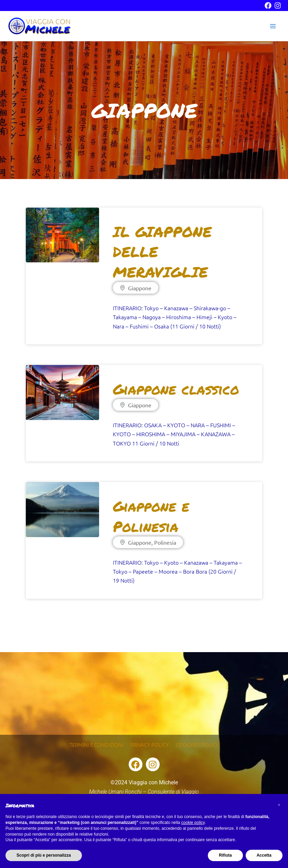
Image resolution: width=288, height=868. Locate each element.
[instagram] (278, 6)
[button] (279, 805)
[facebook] (268, 6)
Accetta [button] (264, 855)
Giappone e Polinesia (151, 517)
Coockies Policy (200, 743)
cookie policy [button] (193, 823)
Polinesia (165, 543)
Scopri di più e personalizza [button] (44, 855)
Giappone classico (176, 390)
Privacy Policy (150, 743)
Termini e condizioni (95, 743)
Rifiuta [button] (225, 855)
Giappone (140, 289)
